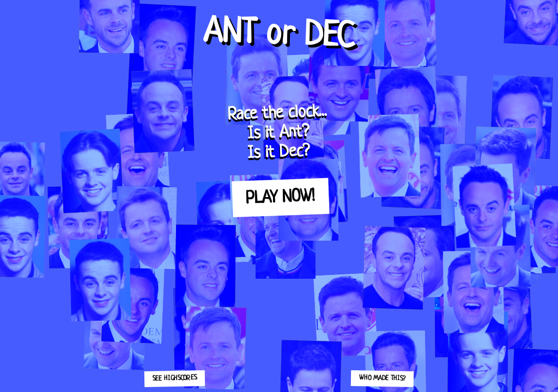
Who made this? (382, 378)
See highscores (175, 378)
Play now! (280, 198)
